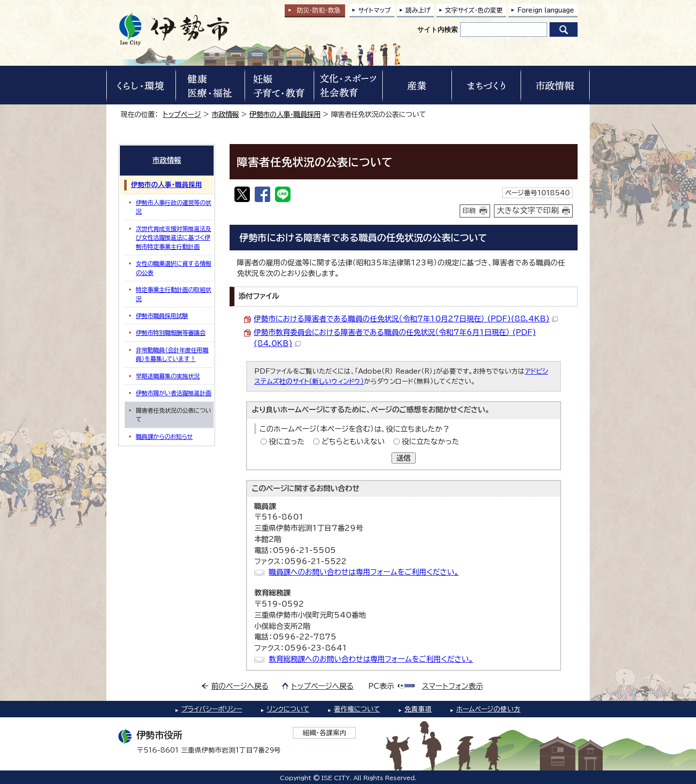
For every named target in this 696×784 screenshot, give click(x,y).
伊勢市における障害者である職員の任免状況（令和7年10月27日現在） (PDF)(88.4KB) (406, 319)
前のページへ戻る (240, 686)
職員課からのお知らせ (164, 436)
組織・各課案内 (325, 733)
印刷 (469, 211)
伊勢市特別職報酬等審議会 (171, 333)
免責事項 (418, 709)
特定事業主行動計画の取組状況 (174, 294)
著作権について (357, 709)
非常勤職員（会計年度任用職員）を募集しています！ (172, 354)
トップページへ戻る (323, 686)
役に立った (287, 442)
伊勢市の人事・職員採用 (285, 114)
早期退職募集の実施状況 (168, 376)
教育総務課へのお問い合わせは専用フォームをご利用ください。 (371, 659)
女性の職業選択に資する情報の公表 (174, 268)
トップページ (182, 114)
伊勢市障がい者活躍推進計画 (174, 393)
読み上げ (418, 10)
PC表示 (381, 686)
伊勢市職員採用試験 (162, 316)
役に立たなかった (430, 442)
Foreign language (546, 10)
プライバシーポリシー (212, 709)
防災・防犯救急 (319, 10)
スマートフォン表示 (452, 686)
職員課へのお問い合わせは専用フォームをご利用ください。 (364, 572)
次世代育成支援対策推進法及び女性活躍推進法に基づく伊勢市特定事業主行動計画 (174, 238)
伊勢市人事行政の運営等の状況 (174, 207)
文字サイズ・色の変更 (474, 10)
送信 (404, 458)
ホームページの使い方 (488, 709)
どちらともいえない (353, 442)
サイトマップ (375, 10)
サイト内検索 (437, 29)
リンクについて (288, 709)
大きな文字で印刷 (528, 210)
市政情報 (225, 114)
